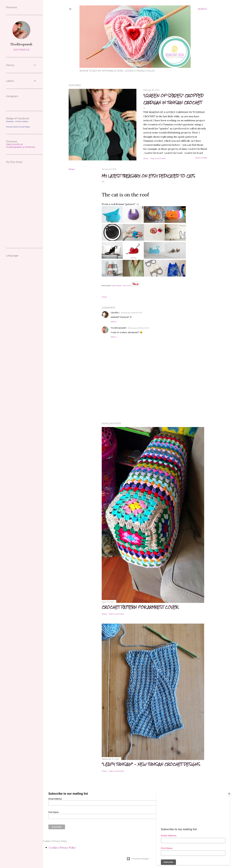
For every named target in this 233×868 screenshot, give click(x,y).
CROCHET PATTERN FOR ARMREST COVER (140, 607)
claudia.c (115, 313)
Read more (201, 158)
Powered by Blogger (138, 859)
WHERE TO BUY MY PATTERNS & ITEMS (101, 71)
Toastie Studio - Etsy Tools (121, 286)
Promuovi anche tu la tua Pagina (18, 127)
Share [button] (146, 158)
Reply (114, 322)
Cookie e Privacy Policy (140, 71)
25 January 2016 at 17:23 (131, 313)
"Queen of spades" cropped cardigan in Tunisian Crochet (173, 99)
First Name (53, 812)
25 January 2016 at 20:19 (138, 328)
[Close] (229, 794)
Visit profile (21, 50)
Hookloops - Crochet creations (17, 121)
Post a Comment (158, 158)
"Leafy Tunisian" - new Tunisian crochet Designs (151, 764)
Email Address (55, 799)
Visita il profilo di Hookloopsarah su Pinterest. (21, 146)
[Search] (203, 9)
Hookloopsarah (119, 328)
